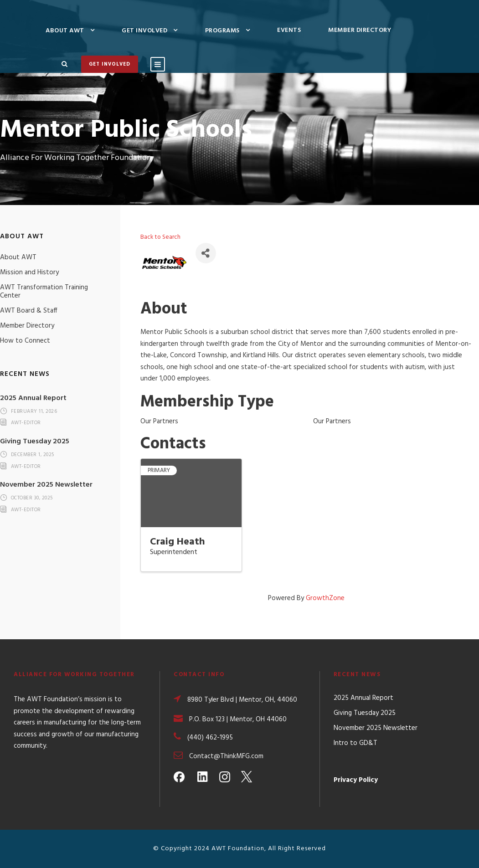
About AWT (65, 31)
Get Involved (144, 31)
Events (289, 30)
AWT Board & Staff (29, 311)
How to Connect (25, 341)
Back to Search (160, 237)
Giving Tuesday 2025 (35, 442)
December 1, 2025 (33, 455)
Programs (222, 31)
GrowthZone (325, 598)
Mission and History (29, 272)
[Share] (206, 253)
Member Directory (360, 30)
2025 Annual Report (33, 398)
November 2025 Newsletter (46, 485)
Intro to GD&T (355, 743)
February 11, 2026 (34, 411)
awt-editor (26, 423)
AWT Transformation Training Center (44, 292)
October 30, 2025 (32, 498)
